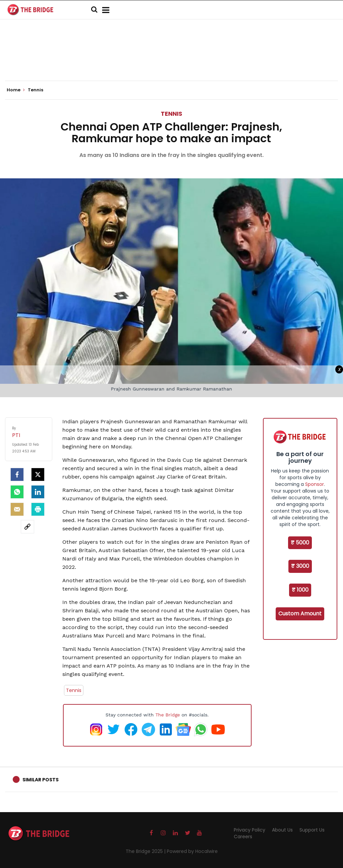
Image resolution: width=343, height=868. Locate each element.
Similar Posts (41, 780)
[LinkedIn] (38, 492)
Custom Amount (300, 614)
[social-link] (27, 527)
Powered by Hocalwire (192, 851)
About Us (282, 830)
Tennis (171, 114)
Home (16, 90)
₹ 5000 (300, 543)
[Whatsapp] (17, 492)
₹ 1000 (300, 590)
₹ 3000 (300, 566)
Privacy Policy (250, 830)
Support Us (312, 830)
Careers (243, 837)
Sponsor (315, 484)
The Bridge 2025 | (146, 851)
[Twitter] (38, 474)
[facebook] (17, 474)
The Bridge (168, 715)
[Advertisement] (171, 60)
